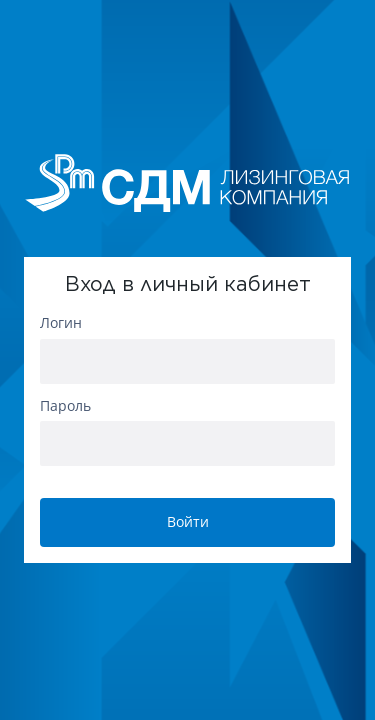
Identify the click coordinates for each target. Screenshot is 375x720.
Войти (188, 521)
